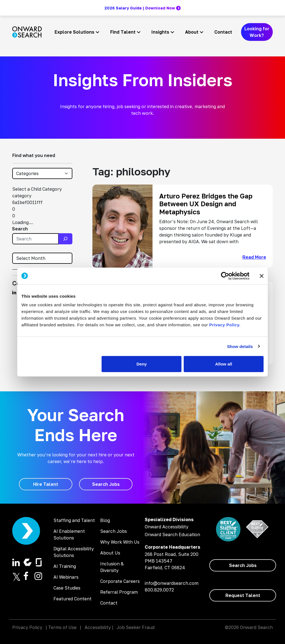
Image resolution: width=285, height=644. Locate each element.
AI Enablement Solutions (69, 534)
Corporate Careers (120, 581)
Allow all (224, 364)
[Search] (65, 239)
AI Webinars (66, 577)
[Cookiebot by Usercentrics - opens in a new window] (225, 276)
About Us (110, 553)
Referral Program (119, 592)
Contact (223, 32)
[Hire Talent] (46, 484)
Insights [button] (160, 32)
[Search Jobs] (106, 484)
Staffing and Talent (74, 520)
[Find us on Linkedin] (14, 292)
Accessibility (98, 627)
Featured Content (73, 599)
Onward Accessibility (167, 527)
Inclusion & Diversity (112, 567)
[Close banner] (262, 276)
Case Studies (67, 588)
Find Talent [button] (123, 32)
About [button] (192, 32)
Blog (105, 520)
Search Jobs (114, 531)
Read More (254, 257)
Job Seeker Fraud (136, 627)
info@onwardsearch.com (172, 583)
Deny (142, 364)
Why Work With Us (120, 542)
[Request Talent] (243, 595)
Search (20, 229)
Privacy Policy (27, 627)
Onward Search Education (172, 534)
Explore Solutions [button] (74, 32)
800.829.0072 (159, 590)
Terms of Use (62, 627)
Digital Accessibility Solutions (74, 552)
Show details (240, 346)
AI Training (65, 566)
